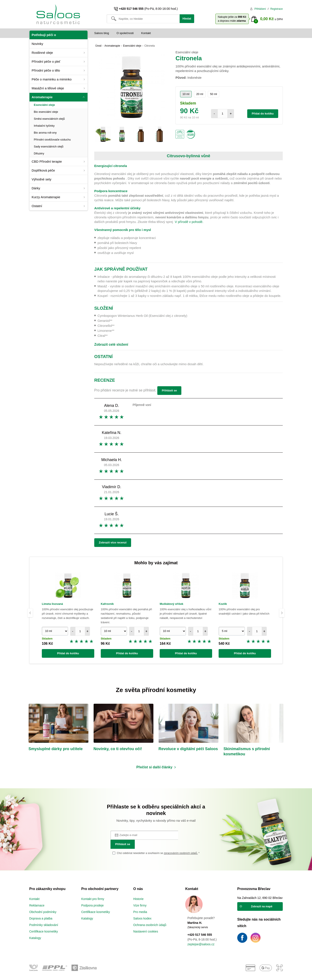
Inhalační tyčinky (44, 126)
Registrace (277, 9)
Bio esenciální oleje (46, 112)
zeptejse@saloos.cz (201, 936)
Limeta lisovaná (52, 604)
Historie (138, 891)
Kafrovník (107, 604)
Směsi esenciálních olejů (49, 119)
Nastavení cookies (146, 923)
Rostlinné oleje (42, 53)
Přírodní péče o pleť (46, 61)
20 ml (200, 94)
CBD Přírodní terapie (47, 161)
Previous (30, 613)
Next (283, 613)
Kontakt (146, 33)
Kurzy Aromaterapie (46, 197)
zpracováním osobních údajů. (181, 845)
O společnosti (125, 33)
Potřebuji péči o (44, 35)
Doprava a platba (41, 910)
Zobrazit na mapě (262, 898)
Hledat (187, 19)
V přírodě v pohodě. (189, 222)
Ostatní (37, 206)
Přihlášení (260, 9)
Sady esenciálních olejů (49, 146)
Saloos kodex (142, 910)
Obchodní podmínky (43, 904)
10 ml (186, 94)
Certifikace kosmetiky (44, 923)
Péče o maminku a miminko (52, 79)
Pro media (140, 904)
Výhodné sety (41, 179)
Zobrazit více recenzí (113, 542)
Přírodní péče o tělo (46, 70)
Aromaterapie (42, 97)
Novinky (37, 44)
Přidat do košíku (263, 114)
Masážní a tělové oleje (48, 88)
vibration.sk (182, 973)
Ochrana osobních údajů (150, 917)
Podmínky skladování (44, 917)
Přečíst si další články (154, 768)
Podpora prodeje (93, 897)
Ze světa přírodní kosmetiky (156, 690)
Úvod (98, 46)
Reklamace (37, 897)
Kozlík (223, 604)
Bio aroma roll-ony (45, 133)
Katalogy (35, 930)
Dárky (36, 188)
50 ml (214, 94)
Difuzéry (39, 153)
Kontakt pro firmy (93, 891)
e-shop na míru (154, 973)
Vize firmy (140, 897)
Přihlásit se (169, 390)
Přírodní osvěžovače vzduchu (52, 140)
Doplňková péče (43, 170)
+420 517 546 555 (131, 9)
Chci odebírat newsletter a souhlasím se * (158, 845)
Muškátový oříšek (171, 604)
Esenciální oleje (44, 105)
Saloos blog (102, 33)
